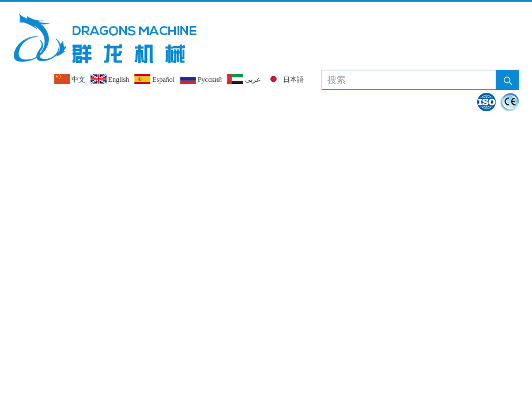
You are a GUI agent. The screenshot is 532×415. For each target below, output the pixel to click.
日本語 (285, 79)
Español (154, 79)
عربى (244, 79)
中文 (70, 79)
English (110, 79)
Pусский (201, 79)
